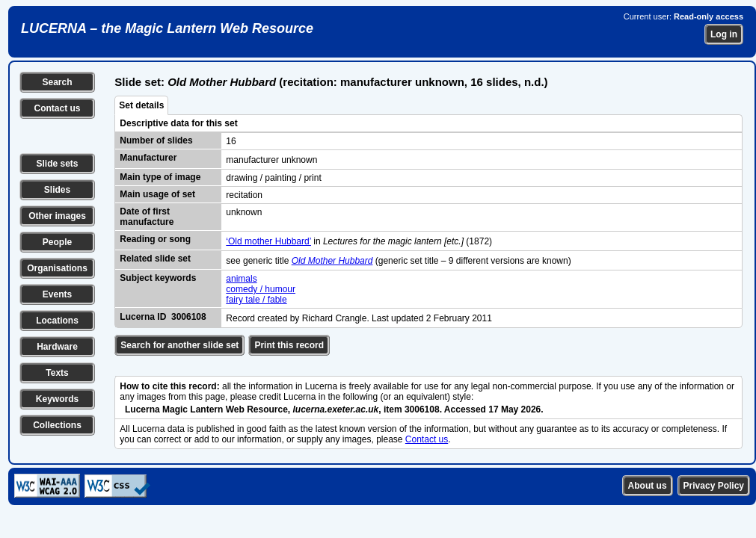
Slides (57, 190)
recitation (244, 195)
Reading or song (155, 239)
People (57, 242)
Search (57, 82)
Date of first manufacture (147, 217)
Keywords (57, 399)
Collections (57, 425)
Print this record (289, 345)
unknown (244, 212)
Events (57, 294)
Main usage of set (157, 194)
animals (241, 279)
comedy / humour (261, 289)
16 (231, 141)
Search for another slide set (179, 345)
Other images (57, 216)
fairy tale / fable (256, 300)
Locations (57, 321)
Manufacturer (148, 158)
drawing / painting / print (273, 178)
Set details (141, 105)
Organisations (57, 268)
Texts (57, 373)
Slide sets (57, 164)
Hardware (57, 347)
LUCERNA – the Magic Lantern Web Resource (167, 28)
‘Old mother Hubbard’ (268, 241)
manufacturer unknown (271, 160)
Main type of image (160, 177)
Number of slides (156, 140)
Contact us (57, 108)
